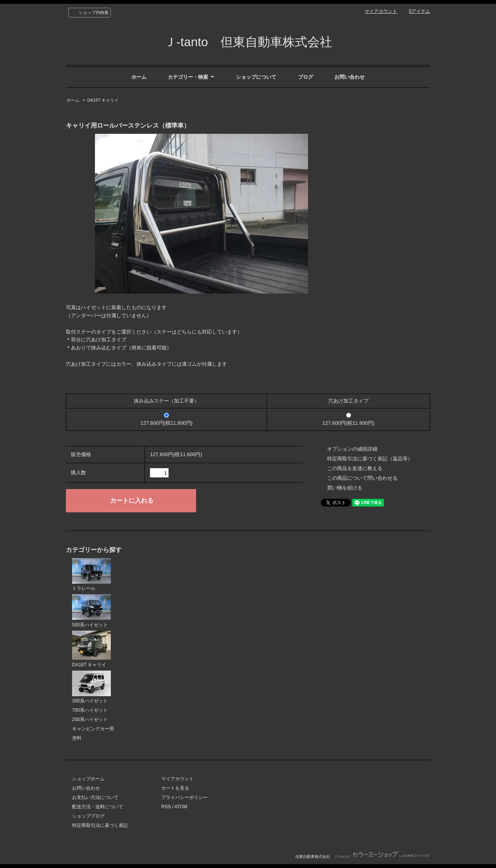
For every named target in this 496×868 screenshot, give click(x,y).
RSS (166, 807)
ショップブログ (88, 816)
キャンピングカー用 (93, 729)
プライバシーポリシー (184, 797)
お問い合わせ (350, 77)
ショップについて (256, 77)
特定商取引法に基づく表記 (100, 825)
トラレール (91, 575)
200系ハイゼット (90, 719)
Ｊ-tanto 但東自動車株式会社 (248, 42)
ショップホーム (88, 779)
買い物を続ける (345, 488)
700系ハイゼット (90, 710)
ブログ (306, 77)
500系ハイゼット (91, 611)
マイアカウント (381, 11)
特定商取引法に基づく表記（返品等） (370, 459)
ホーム (139, 77)
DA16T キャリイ (103, 100)
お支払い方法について (95, 797)
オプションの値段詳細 (352, 449)
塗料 (77, 738)
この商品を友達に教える (355, 468)
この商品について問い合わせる (362, 478)
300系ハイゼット (91, 687)
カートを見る (175, 788)
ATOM (181, 807)
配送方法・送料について (98, 807)
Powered (383, 857)
